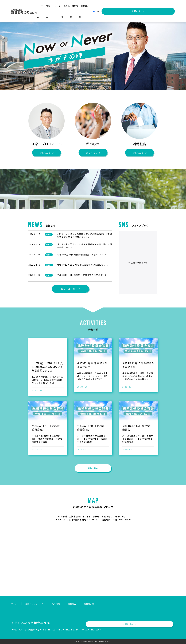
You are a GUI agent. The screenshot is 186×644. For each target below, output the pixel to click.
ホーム (56, 6)
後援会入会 (115, 6)
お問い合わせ (162, 6)
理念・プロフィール (72, 6)
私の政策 (90, 6)
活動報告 (102, 6)
